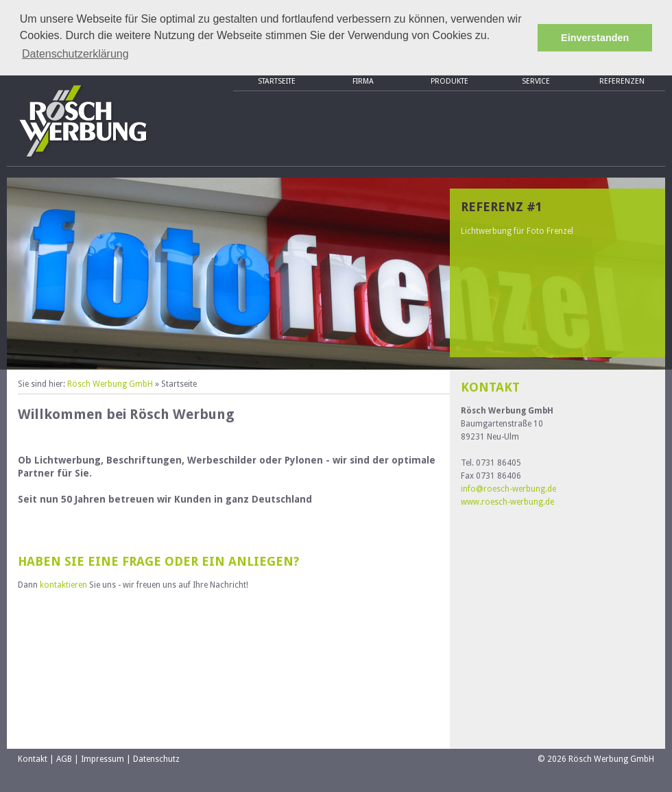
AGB (64, 759)
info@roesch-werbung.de (508, 489)
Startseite (277, 81)
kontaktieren (63, 585)
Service (536, 81)
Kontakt (33, 759)
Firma (363, 81)
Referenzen (622, 81)
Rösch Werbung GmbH (110, 384)
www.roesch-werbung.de (507, 502)
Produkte (449, 81)
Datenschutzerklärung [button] (75, 54)
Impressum (103, 759)
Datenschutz (156, 759)
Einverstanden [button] (595, 38)
